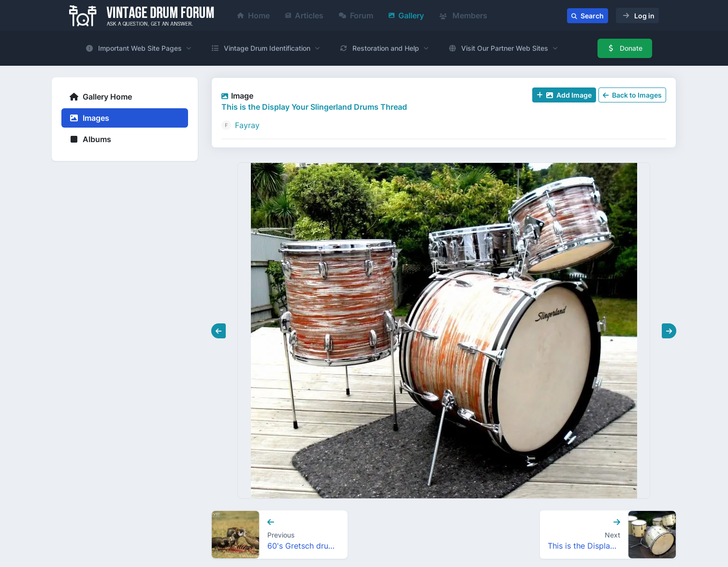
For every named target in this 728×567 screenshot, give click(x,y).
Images (89, 118)
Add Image (564, 95)
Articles (304, 15)
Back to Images (632, 95)
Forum (356, 15)
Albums (90, 139)
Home (254, 15)
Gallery (406, 15)
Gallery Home (101, 97)
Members (463, 15)
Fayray (247, 125)
